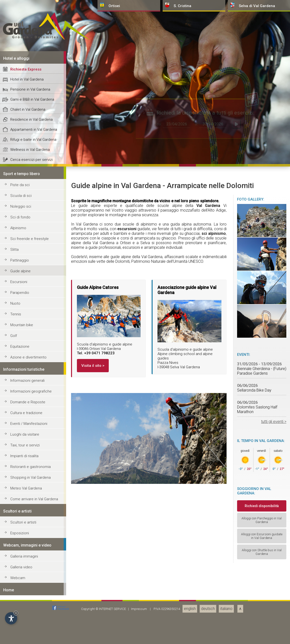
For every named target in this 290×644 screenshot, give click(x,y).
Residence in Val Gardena (31, 468)
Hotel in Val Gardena (27, 428)
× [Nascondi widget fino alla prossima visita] (16, 613)
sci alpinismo (214, 582)
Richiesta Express (26, 418)
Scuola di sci (21, 544)
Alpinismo (18, 577)
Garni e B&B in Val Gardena (32, 448)
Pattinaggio (20, 609)
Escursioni (19, 631)
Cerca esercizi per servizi (31, 508)
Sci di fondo (20, 566)
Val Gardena (208, 554)
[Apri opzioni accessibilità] (11, 618)
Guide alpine (20, 620)
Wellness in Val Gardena (30, 498)
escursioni (127, 578)
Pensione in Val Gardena (30, 438)
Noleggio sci (21, 555)
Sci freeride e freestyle (30, 587)
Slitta (14, 598)
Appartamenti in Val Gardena (34, 478)
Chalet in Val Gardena (28, 458)
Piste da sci (20, 534)
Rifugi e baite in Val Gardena (33, 488)
